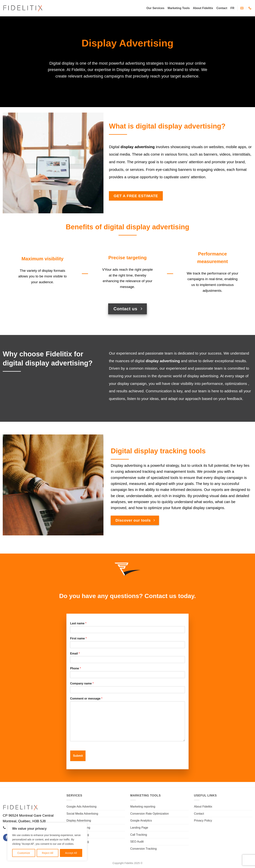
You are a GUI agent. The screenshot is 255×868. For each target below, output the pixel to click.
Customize (24, 853)
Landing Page (139, 828)
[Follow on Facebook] (7, 837)
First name (78, 638)
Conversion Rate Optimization (150, 814)
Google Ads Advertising (81, 807)
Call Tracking (139, 835)
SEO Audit (137, 842)
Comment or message (86, 699)
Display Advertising (79, 821)
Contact (222, 8)
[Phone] (127, 675)
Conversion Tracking (144, 849)
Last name (78, 623)
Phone (76, 668)
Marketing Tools (179, 8)
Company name (82, 683)
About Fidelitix (203, 8)
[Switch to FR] (232, 8)
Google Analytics (141, 821)
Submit (78, 756)
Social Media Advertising (82, 814)
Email (75, 653)
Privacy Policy (203, 821)
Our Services (155, 8)
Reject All (48, 853)
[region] (47, 842)
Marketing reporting (143, 807)
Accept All (71, 853)
